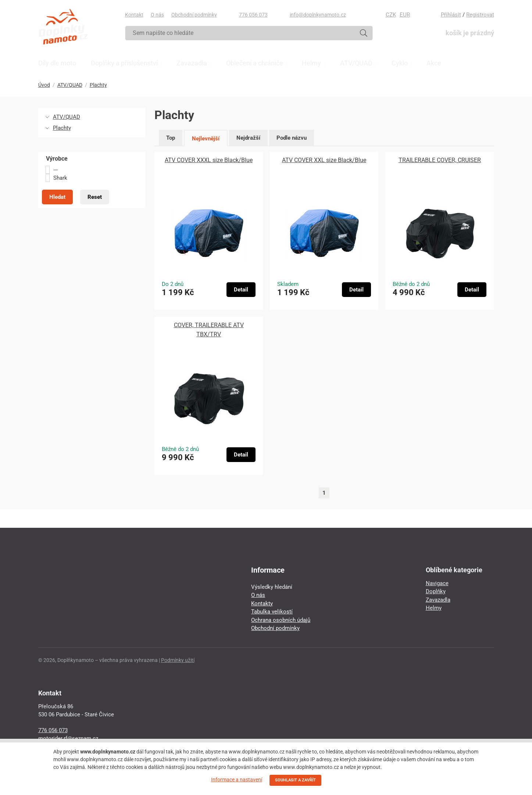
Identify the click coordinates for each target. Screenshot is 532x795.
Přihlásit (451, 15)
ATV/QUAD (70, 85)
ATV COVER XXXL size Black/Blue (209, 160)
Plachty (98, 85)
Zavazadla (438, 600)
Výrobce (57, 159)
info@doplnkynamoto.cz (318, 15)
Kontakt (134, 15)
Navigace (437, 583)
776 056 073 (253, 15)
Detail (241, 290)
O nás (157, 15)
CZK (391, 15)
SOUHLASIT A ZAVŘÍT (295, 780)
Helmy (434, 608)
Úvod (44, 85)
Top (171, 138)
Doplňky (436, 591)
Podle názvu (292, 138)
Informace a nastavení (237, 780)
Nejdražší (248, 138)
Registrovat (480, 15)
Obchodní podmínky (194, 15)
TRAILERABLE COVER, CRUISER (440, 160)
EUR (405, 15)
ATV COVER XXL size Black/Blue (324, 160)
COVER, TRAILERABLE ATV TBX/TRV (209, 330)
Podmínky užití (178, 660)
